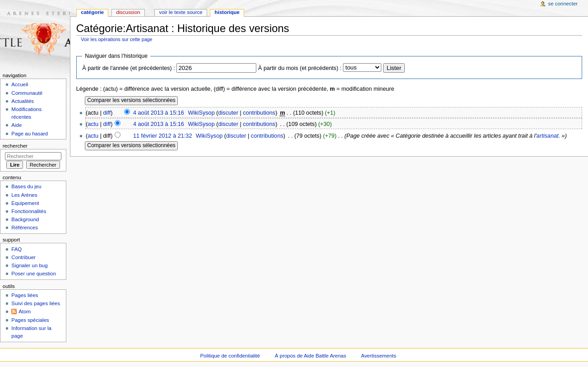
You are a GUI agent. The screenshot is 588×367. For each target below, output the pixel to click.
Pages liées (25, 295)
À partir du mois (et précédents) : (300, 68)
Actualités (23, 101)
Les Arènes (24, 195)
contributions (259, 113)
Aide (16, 125)
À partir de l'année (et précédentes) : (129, 68)
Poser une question (34, 274)
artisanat (548, 136)
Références (25, 228)
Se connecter (563, 4)
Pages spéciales (30, 320)
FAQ (16, 249)
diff (107, 113)
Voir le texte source (181, 12)
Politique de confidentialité (230, 356)
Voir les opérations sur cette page (116, 39)
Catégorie (92, 12)
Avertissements (379, 356)
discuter (228, 113)
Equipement (25, 203)
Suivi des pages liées (36, 303)
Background (25, 219)
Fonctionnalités (29, 211)
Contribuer (23, 257)
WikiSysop (201, 113)
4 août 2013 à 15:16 (159, 113)
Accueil (20, 84)
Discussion (128, 12)
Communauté (27, 93)
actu (93, 124)
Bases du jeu (26, 186)
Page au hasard (30, 134)
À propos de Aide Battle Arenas (310, 356)
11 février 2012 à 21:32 (163, 136)
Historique (227, 12)
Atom (25, 311)
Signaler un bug (29, 265)
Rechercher (15, 146)
